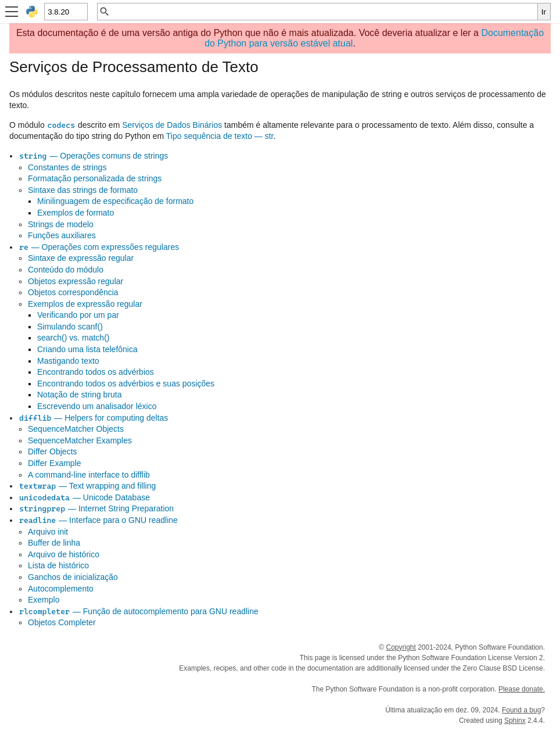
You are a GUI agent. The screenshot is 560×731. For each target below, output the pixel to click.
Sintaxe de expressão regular (81, 258)
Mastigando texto (68, 361)
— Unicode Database (84, 497)
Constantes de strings (67, 167)
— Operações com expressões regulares (99, 247)
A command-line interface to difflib (89, 475)
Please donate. (522, 689)
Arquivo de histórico (64, 554)
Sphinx (515, 721)
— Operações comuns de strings (93, 156)
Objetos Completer (62, 622)
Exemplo (44, 600)
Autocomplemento (61, 589)
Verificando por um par (78, 315)
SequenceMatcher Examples (80, 440)
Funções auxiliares (62, 235)
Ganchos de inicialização (73, 577)
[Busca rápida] (324, 12)
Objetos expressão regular (76, 281)
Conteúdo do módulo (66, 270)
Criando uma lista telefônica (87, 349)
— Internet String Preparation (96, 508)
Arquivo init (48, 532)
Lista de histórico (58, 565)
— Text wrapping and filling (87, 486)
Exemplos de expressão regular (85, 304)
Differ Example (55, 463)
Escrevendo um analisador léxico (97, 406)
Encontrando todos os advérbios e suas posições (126, 384)
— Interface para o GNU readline (98, 520)
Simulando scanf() (70, 327)
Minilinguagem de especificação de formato (115, 201)
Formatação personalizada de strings (95, 178)
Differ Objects (53, 451)
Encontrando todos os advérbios (96, 372)
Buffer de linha (54, 543)
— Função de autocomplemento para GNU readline (139, 611)
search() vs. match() (73, 338)
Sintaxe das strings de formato (83, 190)
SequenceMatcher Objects (76, 429)
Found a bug (521, 710)
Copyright (401, 647)
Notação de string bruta (80, 395)
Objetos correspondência (73, 292)
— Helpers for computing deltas (93, 418)
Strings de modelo (61, 224)
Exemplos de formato (76, 213)
